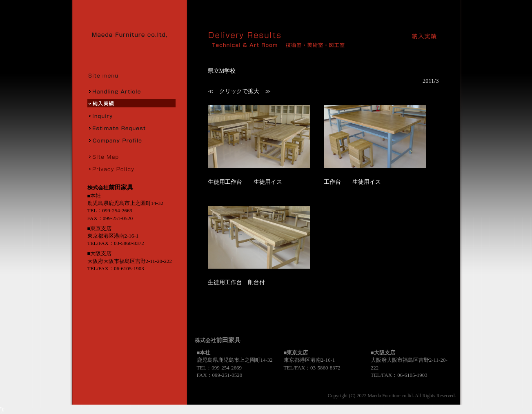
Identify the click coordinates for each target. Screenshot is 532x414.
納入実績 (131, 103)
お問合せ (131, 116)
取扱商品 (131, 91)
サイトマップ (131, 156)
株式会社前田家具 (132, 35)
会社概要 (131, 140)
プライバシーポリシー (131, 169)
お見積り (131, 128)
